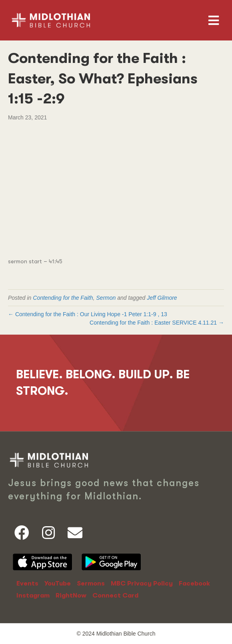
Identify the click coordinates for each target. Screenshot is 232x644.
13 (164, 314)
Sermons (91, 583)
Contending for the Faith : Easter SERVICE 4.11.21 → (157, 323)
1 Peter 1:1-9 (140, 314)
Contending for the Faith (63, 298)
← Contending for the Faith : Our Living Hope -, (88, 314)
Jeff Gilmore (162, 298)
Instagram (33, 596)
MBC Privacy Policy (142, 583)
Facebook (194, 583)
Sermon (106, 298)
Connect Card (115, 596)
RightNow (71, 596)
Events (27, 583)
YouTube (58, 583)
